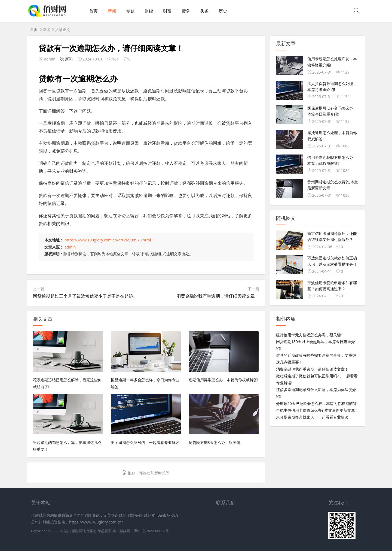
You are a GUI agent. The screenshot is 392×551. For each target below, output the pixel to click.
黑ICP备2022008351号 (151, 531)
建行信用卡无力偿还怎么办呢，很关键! (309, 335)
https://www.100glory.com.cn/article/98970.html (108, 240)
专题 (130, 11)
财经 (149, 11)
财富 (167, 11)
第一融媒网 (121, 531)
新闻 (112, 11)
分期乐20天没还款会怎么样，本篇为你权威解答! (317, 403)
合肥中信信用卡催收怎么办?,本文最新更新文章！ (317, 410)
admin (70, 247)
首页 (93, 11)
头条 (204, 11)
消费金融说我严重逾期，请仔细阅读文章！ (218, 296)
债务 (186, 11)
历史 (223, 11)
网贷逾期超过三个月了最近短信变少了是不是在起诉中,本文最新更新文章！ (105, 296)
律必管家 (105, 531)
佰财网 (77, 531)
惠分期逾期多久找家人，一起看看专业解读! (313, 417)
